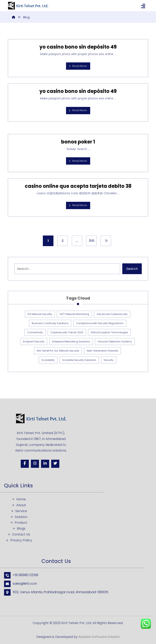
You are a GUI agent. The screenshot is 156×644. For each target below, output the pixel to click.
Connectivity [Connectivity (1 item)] (35, 332)
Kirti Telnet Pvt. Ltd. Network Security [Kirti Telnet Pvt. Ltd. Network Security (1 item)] (58, 351)
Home (19, 499)
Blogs (19, 528)
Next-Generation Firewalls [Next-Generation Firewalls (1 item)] (102, 351)
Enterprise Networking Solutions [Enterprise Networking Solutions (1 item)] (71, 342)
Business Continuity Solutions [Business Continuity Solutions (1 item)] (50, 323)
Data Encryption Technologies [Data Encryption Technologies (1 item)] (109, 332)
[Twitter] (55, 464)
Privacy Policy (19, 540)
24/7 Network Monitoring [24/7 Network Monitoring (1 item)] (74, 314)
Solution (19, 517)
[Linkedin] (45, 464)
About (19, 505)
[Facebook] (25, 464)
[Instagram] (35, 464)
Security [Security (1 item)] (109, 360)
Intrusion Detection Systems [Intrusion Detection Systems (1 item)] (115, 342)
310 (91, 241)
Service (19, 511)
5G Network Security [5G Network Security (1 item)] (40, 314)
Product (19, 523)
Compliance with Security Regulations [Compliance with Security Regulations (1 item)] (100, 323)
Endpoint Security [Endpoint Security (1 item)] (34, 342)
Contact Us (19, 534)
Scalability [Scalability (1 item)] (48, 360)
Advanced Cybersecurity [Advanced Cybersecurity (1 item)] (112, 314)
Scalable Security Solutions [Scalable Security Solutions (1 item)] (79, 360)
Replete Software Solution (99, 637)
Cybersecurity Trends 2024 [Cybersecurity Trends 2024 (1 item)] (67, 332)
